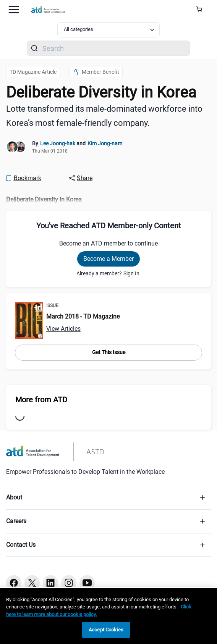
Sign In (131, 273)
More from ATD (41, 400)
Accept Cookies (106, 630)
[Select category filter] (108, 30)
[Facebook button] (14, 583)
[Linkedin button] (50, 583)
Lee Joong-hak (58, 143)
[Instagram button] (69, 583)
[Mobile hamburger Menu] (14, 10)
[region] (108, 616)
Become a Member (108, 259)
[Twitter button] (32, 583)
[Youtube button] (87, 583)
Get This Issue (109, 352)
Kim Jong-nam (105, 143)
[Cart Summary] (202, 10)
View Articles (63, 329)
